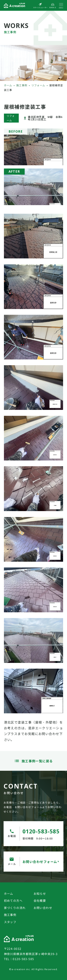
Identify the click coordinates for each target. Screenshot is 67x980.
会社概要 (40, 901)
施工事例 (10, 915)
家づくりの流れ (15, 908)
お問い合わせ (43, 908)
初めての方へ (13, 901)
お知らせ (40, 894)
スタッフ (10, 922)
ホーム (9, 894)
